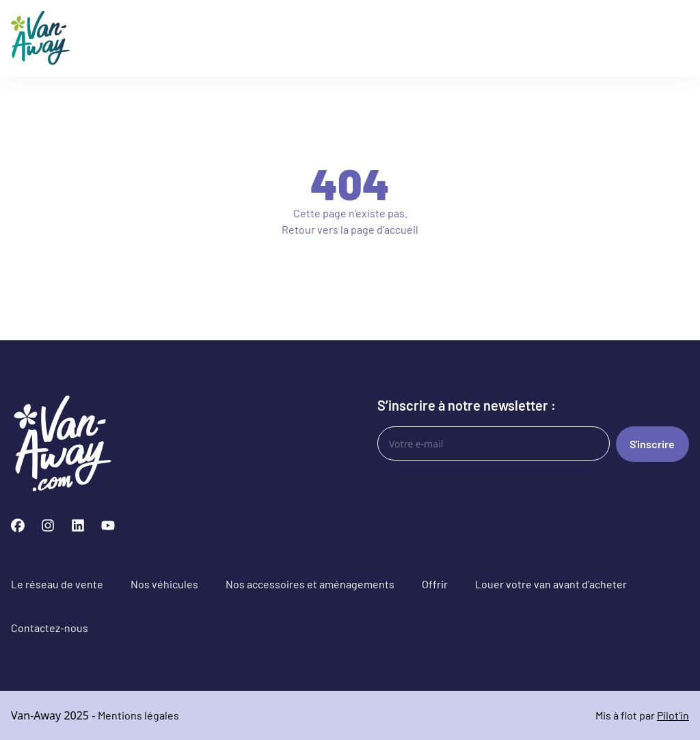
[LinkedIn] (78, 525)
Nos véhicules (164, 584)
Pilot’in (673, 715)
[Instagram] (48, 525)
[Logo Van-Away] (40, 38)
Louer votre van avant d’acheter (551, 584)
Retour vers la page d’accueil (350, 229)
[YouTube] (108, 525)
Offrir (435, 584)
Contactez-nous (50, 628)
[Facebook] (18, 525)
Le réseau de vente (57, 584)
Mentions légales (138, 715)
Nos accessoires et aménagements (310, 584)
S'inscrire (652, 444)
